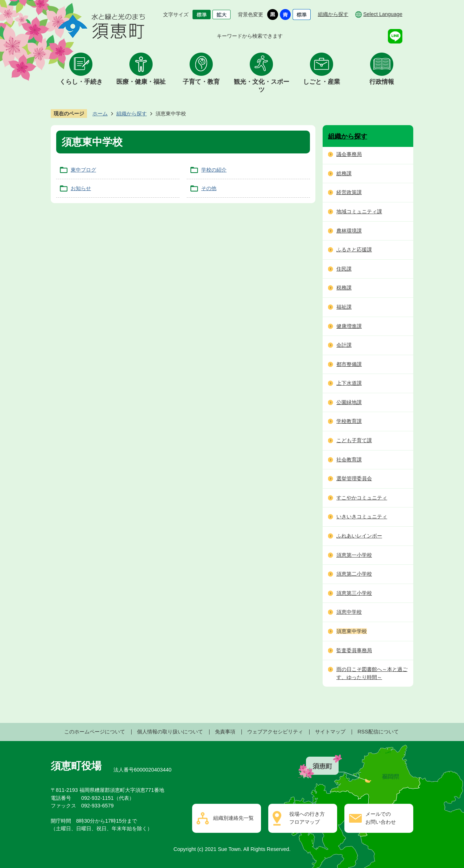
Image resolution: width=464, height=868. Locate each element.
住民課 (344, 269)
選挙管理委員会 (354, 478)
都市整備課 (349, 364)
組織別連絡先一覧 (233, 818)
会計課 (344, 345)
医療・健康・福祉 (141, 82)
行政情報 (382, 82)
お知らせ (81, 188)
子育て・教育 (201, 82)
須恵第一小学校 (354, 555)
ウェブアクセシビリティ (275, 732)
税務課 (344, 288)
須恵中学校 (349, 612)
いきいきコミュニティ (362, 517)
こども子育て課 (354, 440)
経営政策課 (349, 192)
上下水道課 (349, 383)
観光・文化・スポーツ (262, 86)
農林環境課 (349, 231)
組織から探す (333, 14)
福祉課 (344, 307)
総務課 (344, 173)
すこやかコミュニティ (362, 498)
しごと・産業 (322, 82)
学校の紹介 (214, 170)
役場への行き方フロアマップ (307, 818)
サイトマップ (330, 732)
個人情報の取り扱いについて (170, 732)
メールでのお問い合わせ (381, 818)
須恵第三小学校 (354, 593)
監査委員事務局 (354, 650)
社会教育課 (349, 460)
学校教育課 (349, 421)
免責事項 (225, 732)
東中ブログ (83, 170)
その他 (209, 188)
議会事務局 (349, 154)
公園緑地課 (349, 402)
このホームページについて (95, 732)
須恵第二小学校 (354, 574)
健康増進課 (349, 326)
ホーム (100, 114)
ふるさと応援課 (354, 250)
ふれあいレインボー (359, 536)
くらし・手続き (81, 82)
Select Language (383, 14)
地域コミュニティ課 (359, 211)
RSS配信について (378, 732)
